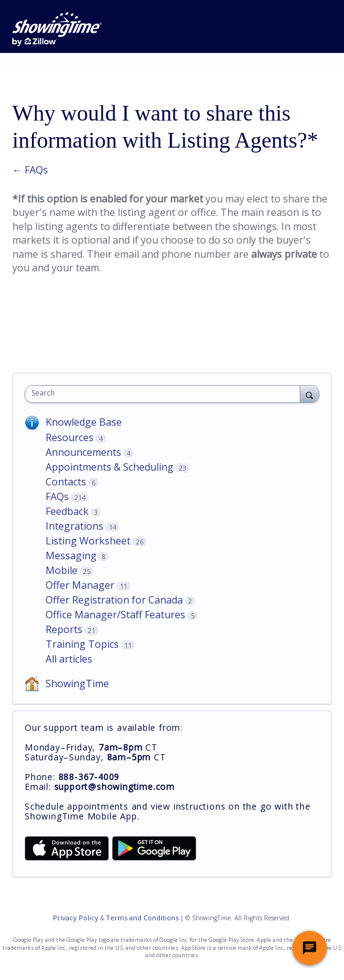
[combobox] (165, 394)
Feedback (67, 511)
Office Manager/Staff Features (115, 615)
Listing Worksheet (88, 541)
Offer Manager (80, 585)
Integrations (74, 526)
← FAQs (30, 170)
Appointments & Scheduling (110, 467)
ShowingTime (77, 683)
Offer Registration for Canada (114, 600)
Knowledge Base (84, 422)
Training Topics (82, 644)
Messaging (71, 556)
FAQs (57, 496)
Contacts (66, 482)
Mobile (62, 570)
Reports (64, 629)
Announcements (83, 452)
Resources (70, 437)
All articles (69, 659)
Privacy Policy (76, 918)
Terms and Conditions (142, 918)
